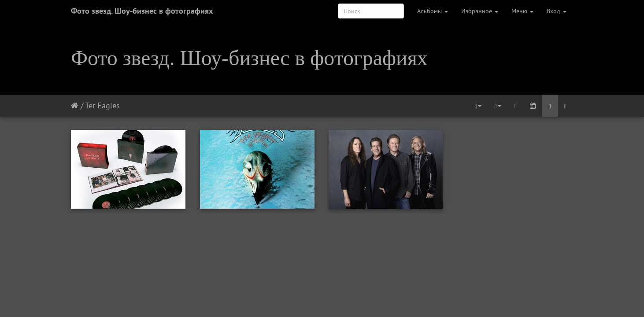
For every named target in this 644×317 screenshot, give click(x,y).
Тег (90, 105)
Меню (522, 11)
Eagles (109, 105)
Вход (557, 11)
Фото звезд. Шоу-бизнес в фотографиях (142, 11)
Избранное (480, 11)
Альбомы (433, 11)
